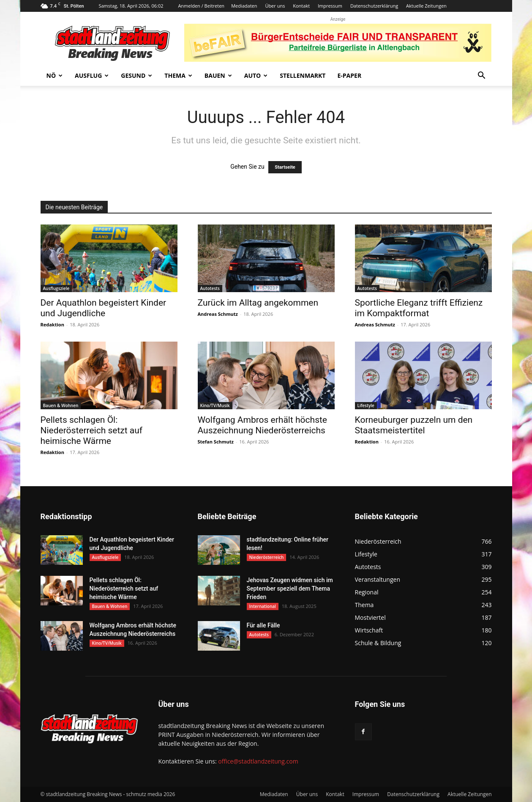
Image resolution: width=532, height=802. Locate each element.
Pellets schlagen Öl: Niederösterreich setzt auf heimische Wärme (92, 430)
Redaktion (52, 324)
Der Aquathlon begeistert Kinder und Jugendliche (104, 308)
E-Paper (349, 75)
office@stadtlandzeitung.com (258, 761)
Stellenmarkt (303, 75)
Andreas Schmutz (218, 314)
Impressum (330, 6)
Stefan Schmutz (216, 442)
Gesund (136, 75)
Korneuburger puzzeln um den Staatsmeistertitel (414, 425)
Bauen (218, 75)
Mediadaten (244, 6)
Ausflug (92, 75)
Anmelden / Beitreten (201, 6)
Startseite (285, 167)
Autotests (210, 288)
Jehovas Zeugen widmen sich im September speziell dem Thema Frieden (290, 588)
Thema (178, 75)
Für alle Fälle (263, 625)
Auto (256, 75)
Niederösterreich (267, 557)
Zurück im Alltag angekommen (258, 303)
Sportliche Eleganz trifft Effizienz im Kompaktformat (419, 308)
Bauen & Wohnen (61, 405)
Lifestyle (366, 405)
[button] (482, 76)
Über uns (275, 6)
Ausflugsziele (56, 288)
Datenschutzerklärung (374, 6)
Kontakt (301, 6)
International (263, 606)
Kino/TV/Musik (215, 405)
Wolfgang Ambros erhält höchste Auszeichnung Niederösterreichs (262, 425)
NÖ (55, 75)
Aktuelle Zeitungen (426, 6)
